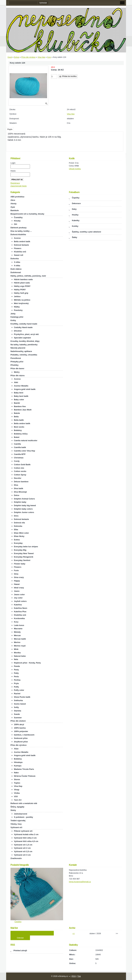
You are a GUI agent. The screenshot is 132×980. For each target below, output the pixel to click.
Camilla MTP (20, 454)
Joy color (18, 598)
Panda (17, 666)
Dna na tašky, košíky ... (21, 231)
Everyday (18, 543)
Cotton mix (19, 468)
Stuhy (13, 810)
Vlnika (17, 793)
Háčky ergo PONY (22, 286)
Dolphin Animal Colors (24, 499)
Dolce (17, 495)
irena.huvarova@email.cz (80, 882)
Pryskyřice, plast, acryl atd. (27, 334)
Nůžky (17, 307)
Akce (13, 200)
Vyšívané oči (16, 827)
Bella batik (19, 420)
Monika (17, 653)
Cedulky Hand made (23, 327)
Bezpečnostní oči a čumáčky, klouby (27, 214)
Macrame (18, 629)
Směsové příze (21, 738)
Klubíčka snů (20, 252)
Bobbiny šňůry (21, 434)
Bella (16, 417)
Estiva (17, 540)
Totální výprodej (18, 821)
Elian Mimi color (21, 533)
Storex (17, 779)
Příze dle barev (17, 368)
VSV (16, 796)
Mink (16, 649)
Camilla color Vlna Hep (24, 451)
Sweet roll (19, 255)
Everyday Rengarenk (24, 557)
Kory (49, 57)
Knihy (13, 320)
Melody (17, 632)
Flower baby (20, 564)
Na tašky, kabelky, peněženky (24, 345)
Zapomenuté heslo (19, 186)
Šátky (75, 237)
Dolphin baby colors (23, 509)
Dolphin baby (20, 502)
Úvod (10, 57)
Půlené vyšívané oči (23, 831)
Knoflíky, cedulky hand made (24, 324)
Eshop (17, 57)
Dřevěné (18, 331)
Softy (16, 707)
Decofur (18, 478)
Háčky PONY (20, 290)
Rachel (17, 694)
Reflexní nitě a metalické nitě (24, 803)
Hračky (75, 215)
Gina (16, 574)
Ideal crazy (19, 588)
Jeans (17, 591)
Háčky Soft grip (21, 293)
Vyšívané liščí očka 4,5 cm (26, 841)
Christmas (19, 458)
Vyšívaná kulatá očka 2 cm (26, 834)
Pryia (16, 683)
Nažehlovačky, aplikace (21, 351)
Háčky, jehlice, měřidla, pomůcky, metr (28, 276)
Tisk (79, 976)
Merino (17, 642)
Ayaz (13, 207)
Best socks (19, 427)
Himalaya (18, 762)
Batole (17, 413)
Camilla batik (20, 447)
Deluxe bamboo (21, 482)
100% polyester (21, 731)
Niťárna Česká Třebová (25, 776)
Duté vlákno (16, 269)
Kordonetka (19, 618)
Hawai (17, 584)
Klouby (17, 221)
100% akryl (19, 724)
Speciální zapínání (22, 338)
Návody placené (18, 348)
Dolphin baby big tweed (25, 505)
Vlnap (17, 790)
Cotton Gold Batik (22, 465)
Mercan (17, 635)
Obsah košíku (75, 169)
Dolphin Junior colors (24, 512)
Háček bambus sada (23, 279)
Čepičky (76, 198)
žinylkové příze (21, 742)
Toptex (17, 783)
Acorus (17, 238)
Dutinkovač (16, 272)
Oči (16, 224)
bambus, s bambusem (24, 735)
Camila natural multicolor (26, 440)
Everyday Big (20, 550)
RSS (74, 976)
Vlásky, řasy (16, 824)
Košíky (75, 226)
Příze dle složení (18, 721)
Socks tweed (20, 704)
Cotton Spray (20, 475)
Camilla (17, 444)
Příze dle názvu (18, 375)
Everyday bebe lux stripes (26, 547)
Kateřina (18, 605)
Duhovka (15, 259)
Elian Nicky (19, 536)
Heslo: (13, 171)
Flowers (18, 248)
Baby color (19, 400)
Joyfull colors (20, 601)
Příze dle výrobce (28, 57)
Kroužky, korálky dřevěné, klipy (25, 341)
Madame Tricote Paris (24, 769)
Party (16, 670)
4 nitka (17, 266)
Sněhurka (18, 700)
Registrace (15, 183)
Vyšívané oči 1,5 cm (23, 845)
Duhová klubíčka (18, 234)
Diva (16, 485)
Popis (10, 129)
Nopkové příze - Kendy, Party (27, 663)
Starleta (18, 711)
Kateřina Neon (21, 608)
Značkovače (16, 858)
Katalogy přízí (17, 317)
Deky (74, 209)
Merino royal (20, 646)
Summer (18, 718)
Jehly (13, 314)
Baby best (19, 393)
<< (74, 933)
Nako (16, 773)
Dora (16, 516)
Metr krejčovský (21, 303)
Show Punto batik (22, 697)
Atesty (13, 204)
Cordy (17, 461)
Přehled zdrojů (20, 950)
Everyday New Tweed (24, 553)
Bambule (15, 210)
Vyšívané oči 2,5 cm (23, 851)
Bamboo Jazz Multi (23, 410)
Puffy (16, 687)
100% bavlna (20, 728)
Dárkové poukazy (19, 228)
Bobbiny (18, 430)
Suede (17, 714)
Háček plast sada (22, 283)
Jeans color (19, 594)
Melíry (17, 372)
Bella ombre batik (22, 423)
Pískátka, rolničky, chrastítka (24, 355)
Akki (16, 382)
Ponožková (16, 358)
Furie (16, 570)
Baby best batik (21, 396)
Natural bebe (20, 656)
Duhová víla (19, 523)
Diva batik (19, 488)
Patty (16, 673)
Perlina (17, 680)
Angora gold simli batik (25, 389)
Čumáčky (18, 217)
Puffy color (19, 690)
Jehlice (17, 296)
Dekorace (76, 203)
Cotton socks (20, 471)
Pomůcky (18, 310)
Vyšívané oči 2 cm (22, 848)
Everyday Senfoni (22, 560)
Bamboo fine (20, 406)
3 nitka (17, 262)
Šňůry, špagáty (17, 807)
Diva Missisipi (20, 492)
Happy (17, 581)
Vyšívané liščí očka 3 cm (25, 838)
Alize (16, 749)
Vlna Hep (41, 57)
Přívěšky (15, 365)
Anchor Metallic (21, 386)
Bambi (17, 403)
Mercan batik (20, 639)
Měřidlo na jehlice (22, 300)
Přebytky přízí (17, 362)
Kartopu (18, 766)
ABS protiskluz (17, 197)
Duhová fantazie (21, 245)
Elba (16, 530)
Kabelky (76, 220)
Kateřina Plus (20, 612)
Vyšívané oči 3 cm (22, 855)
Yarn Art (18, 800)
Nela (16, 659)
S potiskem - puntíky (23, 817)
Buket (17, 437)
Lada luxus (19, 625)
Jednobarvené (21, 814)
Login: (13, 163)
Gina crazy (19, 577)
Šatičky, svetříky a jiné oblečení (86, 232)
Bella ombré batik (22, 241)
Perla (16, 677)
